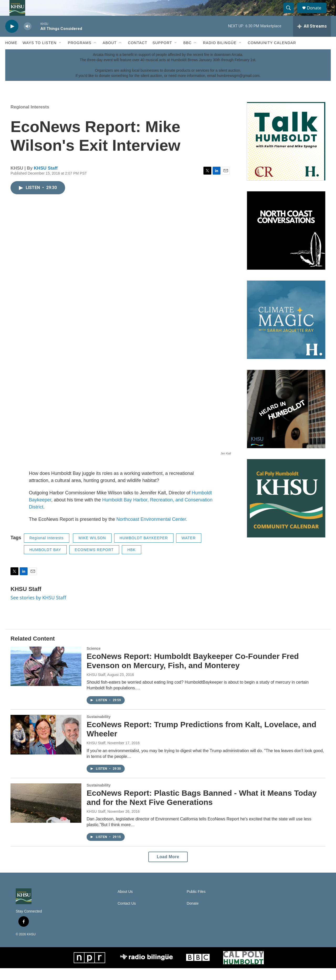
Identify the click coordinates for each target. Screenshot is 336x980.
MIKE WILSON (92, 550)
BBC (187, 55)
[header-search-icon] (291, 14)
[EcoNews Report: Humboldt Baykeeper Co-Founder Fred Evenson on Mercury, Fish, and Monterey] (46, 678)
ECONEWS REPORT (94, 562)
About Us (125, 903)
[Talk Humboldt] (286, 153)
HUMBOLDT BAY (45, 562)
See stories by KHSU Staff (38, 609)
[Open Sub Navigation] (60, 55)
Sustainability (99, 729)
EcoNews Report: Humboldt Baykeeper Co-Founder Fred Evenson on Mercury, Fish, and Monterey (193, 673)
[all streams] (312, 38)
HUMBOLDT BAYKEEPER (144, 550)
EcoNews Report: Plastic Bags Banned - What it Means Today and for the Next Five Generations (202, 809)
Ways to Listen (40, 55)
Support (162, 55)
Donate (317, 14)
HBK (132, 562)
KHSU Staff (46, 180)
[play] (12, 38)
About (110, 55)
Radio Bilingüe (220, 55)
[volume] (28, 38)
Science (94, 660)
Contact (138, 55)
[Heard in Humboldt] (286, 421)
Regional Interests (30, 119)
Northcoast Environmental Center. (152, 531)
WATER (189, 550)
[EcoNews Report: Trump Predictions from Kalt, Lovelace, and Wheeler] (46, 746)
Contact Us (127, 915)
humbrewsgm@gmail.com (238, 87)
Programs (80, 55)
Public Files (196, 903)
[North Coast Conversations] (286, 242)
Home (11, 55)
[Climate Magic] (286, 332)
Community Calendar (272, 55)
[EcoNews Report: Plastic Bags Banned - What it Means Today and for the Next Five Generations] (46, 815)
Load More (168, 869)
